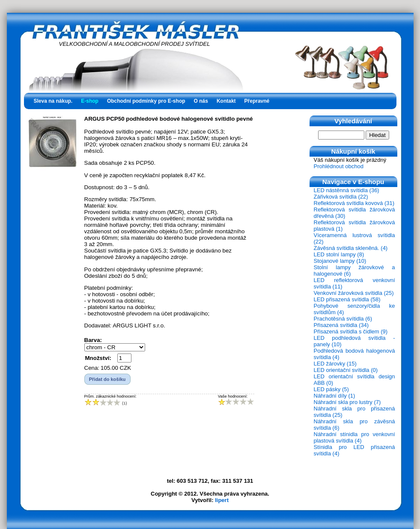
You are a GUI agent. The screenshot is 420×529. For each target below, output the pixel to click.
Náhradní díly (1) (335, 396)
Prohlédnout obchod (339, 166)
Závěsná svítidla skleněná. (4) (351, 248)
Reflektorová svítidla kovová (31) (354, 203)
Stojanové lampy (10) (340, 261)
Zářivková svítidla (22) (341, 197)
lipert (222, 500)
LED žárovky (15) (335, 364)
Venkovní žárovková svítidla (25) (354, 293)
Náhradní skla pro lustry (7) (347, 402)
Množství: (98, 358)
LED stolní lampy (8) (339, 254)
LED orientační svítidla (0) (346, 370)
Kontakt (226, 101)
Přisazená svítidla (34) (341, 325)
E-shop (90, 101)
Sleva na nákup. (53, 101)
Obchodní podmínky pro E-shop (146, 101)
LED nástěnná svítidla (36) (347, 190)
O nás (201, 101)
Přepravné (257, 101)
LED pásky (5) (331, 389)
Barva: (93, 340)
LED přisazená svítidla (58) (347, 299)
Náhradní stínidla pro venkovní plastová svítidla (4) (354, 437)
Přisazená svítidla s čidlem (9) (351, 331)
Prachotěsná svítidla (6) (343, 319)
